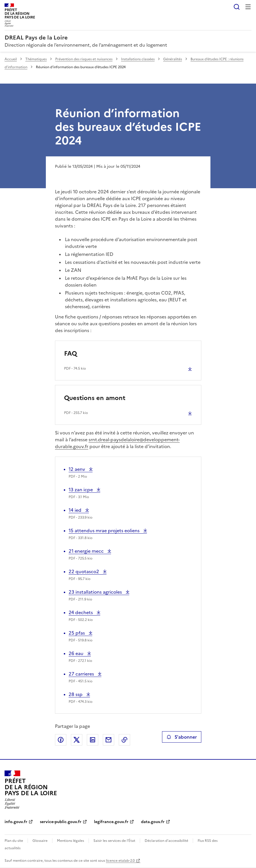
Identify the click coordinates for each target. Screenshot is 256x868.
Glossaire (40, 841)
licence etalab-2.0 (120, 861)
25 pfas (80, 633)
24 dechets (81, 612)
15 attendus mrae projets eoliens (105, 531)
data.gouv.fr (153, 822)
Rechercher (237, 7)
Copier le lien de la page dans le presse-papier (124, 740)
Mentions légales (70, 841)
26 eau (80, 653)
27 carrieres (82, 674)
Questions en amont (95, 398)
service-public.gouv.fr (61, 822)
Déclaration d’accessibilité (166, 841)
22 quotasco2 (84, 571)
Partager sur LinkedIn (93, 740)
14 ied (79, 510)
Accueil (11, 59)
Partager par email (108, 740)
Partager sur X (77, 740)
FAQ (70, 354)
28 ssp (79, 694)
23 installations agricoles (96, 592)
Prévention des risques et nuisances (84, 59)
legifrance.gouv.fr (111, 822)
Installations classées (138, 59)
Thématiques (36, 59)
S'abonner (182, 737)
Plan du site (14, 841)
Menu (248, 7)
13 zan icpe (81, 490)
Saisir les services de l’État (114, 841)
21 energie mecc (87, 551)
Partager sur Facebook (61, 740)
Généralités (173, 59)
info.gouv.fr (16, 822)
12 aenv (78, 469)
